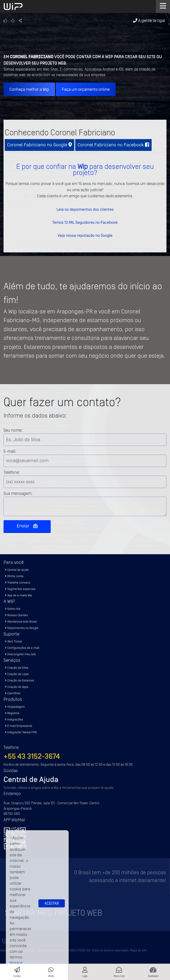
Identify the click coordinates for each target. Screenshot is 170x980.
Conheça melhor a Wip (29, 89)
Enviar (27, 526)
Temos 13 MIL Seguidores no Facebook (85, 222)
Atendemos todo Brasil (21, 622)
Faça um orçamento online (86, 89)
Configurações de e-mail (22, 648)
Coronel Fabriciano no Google (39, 145)
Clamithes (13, 693)
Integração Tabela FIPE (21, 732)
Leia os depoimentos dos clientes (85, 209)
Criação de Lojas (17, 674)
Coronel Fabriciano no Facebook (113, 145)
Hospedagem (15, 707)
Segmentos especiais (20, 589)
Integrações (14, 719)
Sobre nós (13, 609)
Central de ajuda (17, 570)
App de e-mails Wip (19, 595)
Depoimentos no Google (22, 628)
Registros (12, 713)
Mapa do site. (139, 950)
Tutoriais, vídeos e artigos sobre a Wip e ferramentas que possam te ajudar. (59, 788)
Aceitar (52, 903)
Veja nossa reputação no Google (85, 235)
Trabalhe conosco (18, 582)
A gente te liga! (149, 20)
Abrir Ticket (13, 641)
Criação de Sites (17, 668)
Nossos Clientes (16, 615)
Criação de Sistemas (19, 680)
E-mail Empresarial (19, 726)
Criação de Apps (17, 687)
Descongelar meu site (20, 654)
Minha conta (14, 576)
